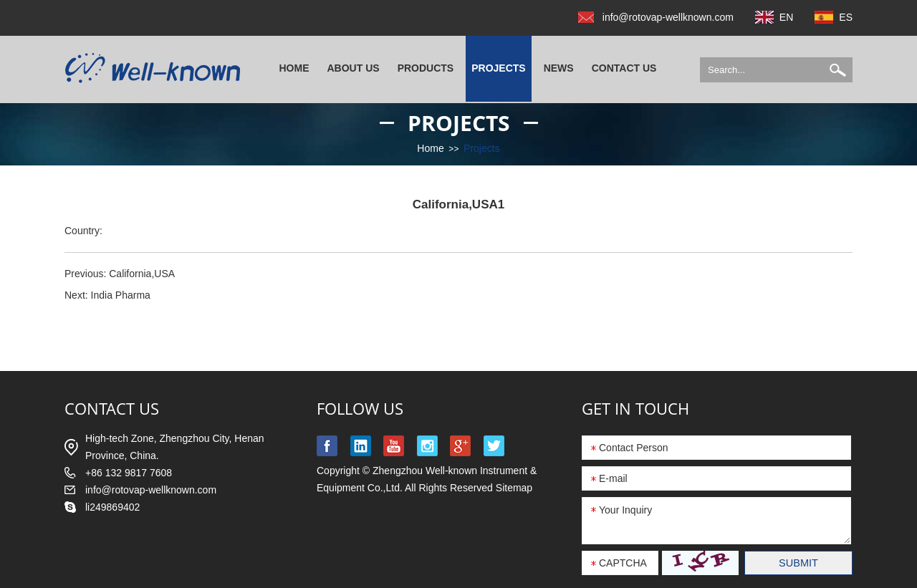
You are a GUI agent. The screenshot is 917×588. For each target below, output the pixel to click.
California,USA (142, 274)
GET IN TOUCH (635, 408)
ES (846, 17)
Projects (498, 68)
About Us (354, 68)
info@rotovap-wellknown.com (668, 17)
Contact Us (624, 68)
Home (294, 68)
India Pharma (121, 295)
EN (786, 17)
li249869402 (112, 507)
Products (426, 68)
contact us (112, 408)
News (559, 68)
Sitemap (514, 488)
